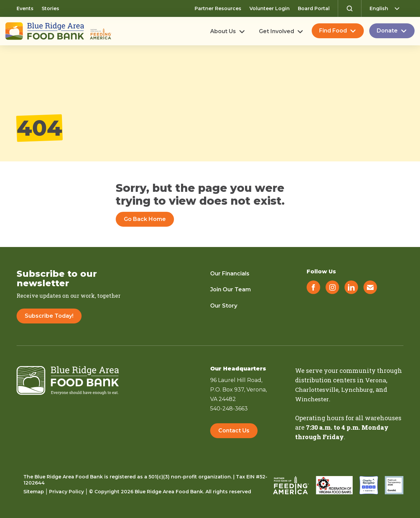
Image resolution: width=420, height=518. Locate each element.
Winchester (313, 399)
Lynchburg (361, 389)
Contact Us (234, 432)
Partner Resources (218, 8)
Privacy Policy (67, 491)
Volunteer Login (270, 8)
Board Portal (314, 8)
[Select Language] (386, 8)
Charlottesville (318, 389)
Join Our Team (230, 289)
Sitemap (34, 491)
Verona (376, 380)
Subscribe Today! (49, 316)
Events (25, 8)
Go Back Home (145, 219)
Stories (50, 8)
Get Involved (277, 31)
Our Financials (230, 274)
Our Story (224, 306)
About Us (223, 31)
